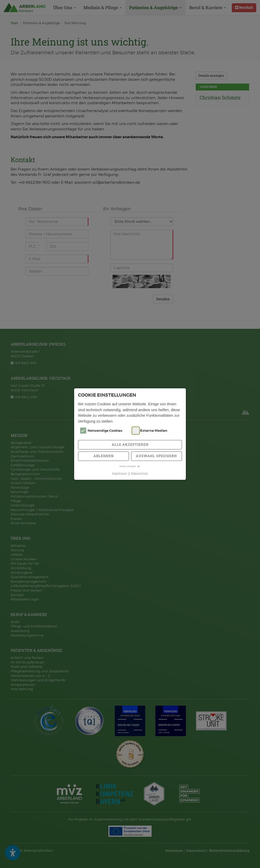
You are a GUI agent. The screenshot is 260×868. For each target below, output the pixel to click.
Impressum (119, 474)
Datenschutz (140, 474)
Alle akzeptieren (130, 444)
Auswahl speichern (156, 456)
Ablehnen (104, 456)
